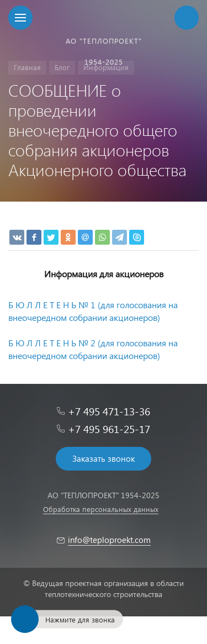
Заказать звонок (104, 458)
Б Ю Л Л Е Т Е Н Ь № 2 (52, 343)
